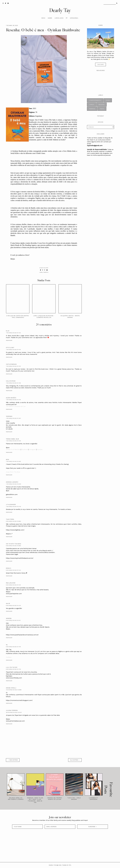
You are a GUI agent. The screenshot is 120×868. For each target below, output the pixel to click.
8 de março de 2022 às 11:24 (13, 570)
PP (67, 18)
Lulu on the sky (12, 667)
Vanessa (9, 618)
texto (102, 109)
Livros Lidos (59, 18)
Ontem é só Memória (13, 449)
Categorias (74, 18)
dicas (108, 100)
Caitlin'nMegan (11, 364)
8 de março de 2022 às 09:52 (13, 546)
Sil (7, 645)
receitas (101, 105)
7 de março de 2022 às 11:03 (13, 350)
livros (91, 105)
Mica (7, 460)
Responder (9, 340)
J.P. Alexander (11, 505)
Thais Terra (10, 519)
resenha (46, 272)
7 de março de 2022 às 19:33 (13, 461)
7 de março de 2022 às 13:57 (13, 418)
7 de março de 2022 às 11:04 (13, 366)
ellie (8, 331)
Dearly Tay (60, 10)
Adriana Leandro (12, 482)
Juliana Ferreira (12, 710)
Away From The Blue (13, 472)
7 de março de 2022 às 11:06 (13, 383)
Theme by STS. (67, 865)
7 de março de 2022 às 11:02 (13, 333)
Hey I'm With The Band (14, 544)
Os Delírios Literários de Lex (16, 406)
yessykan (9, 416)
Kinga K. (9, 568)
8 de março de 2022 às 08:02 (13, 521)
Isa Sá (8, 604)
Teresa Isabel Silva (12, 439)
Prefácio (9, 657)
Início (43, 18)
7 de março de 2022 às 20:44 (13, 484)
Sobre (50, 18)
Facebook (25, 449)
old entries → (75, 760)
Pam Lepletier (11, 583)
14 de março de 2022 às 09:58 (14, 690)
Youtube (40, 449)
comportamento (95, 100)
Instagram (32, 449)
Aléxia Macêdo (11, 398)
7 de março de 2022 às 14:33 (13, 441)
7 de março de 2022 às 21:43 (13, 506)
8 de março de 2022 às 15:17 (13, 620)
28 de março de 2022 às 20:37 (14, 712)
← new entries (13, 760)
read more (101, 64)
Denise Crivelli (11, 688)
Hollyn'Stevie (11, 381)
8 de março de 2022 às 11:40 (13, 585)
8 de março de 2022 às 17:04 (13, 647)
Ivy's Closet (10, 348)
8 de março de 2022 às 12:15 (13, 605)
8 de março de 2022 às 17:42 (13, 669)
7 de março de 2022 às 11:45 (13, 400)
